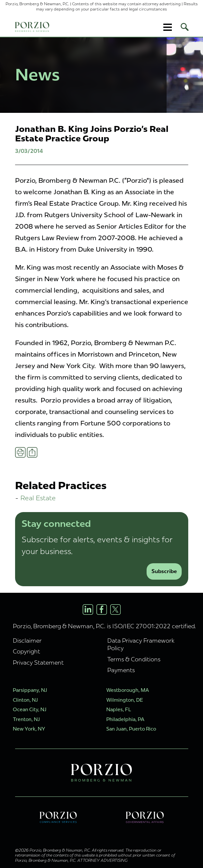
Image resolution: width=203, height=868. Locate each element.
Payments (121, 670)
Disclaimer (27, 641)
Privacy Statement (38, 662)
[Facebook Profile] (102, 610)
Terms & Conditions (134, 659)
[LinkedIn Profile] (88, 610)
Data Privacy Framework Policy (141, 644)
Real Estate (38, 498)
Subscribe (164, 571)
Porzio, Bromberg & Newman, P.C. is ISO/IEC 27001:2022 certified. (104, 626)
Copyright (26, 651)
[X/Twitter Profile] (115, 610)
